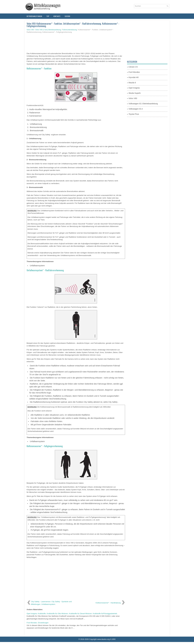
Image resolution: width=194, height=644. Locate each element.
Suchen (67, 16)
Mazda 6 (132, 83)
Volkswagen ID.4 (136, 109)
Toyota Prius (134, 114)
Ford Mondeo (134, 72)
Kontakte (57, 16)
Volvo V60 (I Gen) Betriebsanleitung (48, 30)
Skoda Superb (135, 93)
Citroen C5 (133, 67)
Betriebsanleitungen (34, 16)
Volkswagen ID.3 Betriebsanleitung (143, 104)
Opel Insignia (134, 88)
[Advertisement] (76, 43)
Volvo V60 (30, 30)
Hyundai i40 (134, 77)
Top (48, 16)
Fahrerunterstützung (70, 30)
